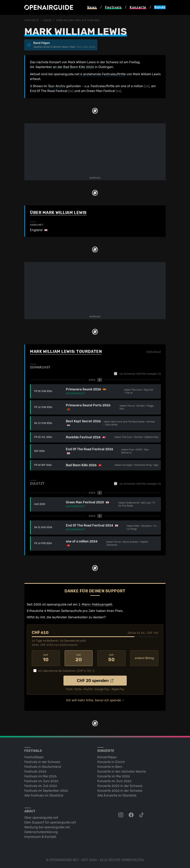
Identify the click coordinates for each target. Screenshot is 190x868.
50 (111, 658)
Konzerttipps (107, 757)
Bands (47, 20)
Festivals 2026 (35, 772)
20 (79, 658)
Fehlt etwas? (154, 352)
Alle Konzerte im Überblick (117, 795)
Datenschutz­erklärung (41, 832)
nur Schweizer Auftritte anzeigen (137, 374)
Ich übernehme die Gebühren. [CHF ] (65, 671)
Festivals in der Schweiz (42, 762)
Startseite (32, 20)
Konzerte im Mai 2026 (114, 776)
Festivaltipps (34, 757)
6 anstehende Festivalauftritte (103, 74)
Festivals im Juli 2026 (41, 786)
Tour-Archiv (57, 86)
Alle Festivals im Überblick (44, 795)
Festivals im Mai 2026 (41, 776)
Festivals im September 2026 (46, 791)
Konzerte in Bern (110, 767)
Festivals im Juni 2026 (41, 781)
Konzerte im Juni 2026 (114, 781)
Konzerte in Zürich (111, 762)
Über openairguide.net (41, 818)
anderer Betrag (144, 658)
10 (46, 658)
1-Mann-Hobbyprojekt (95, 604)
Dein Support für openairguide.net (50, 822)
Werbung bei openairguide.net (47, 827)
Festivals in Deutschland (43, 767)
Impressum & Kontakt (40, 837)
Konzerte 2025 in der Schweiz (120, 786)
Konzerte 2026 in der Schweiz (120, 791)
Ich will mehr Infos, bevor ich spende (94, 700)
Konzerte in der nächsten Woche (122, 772)
